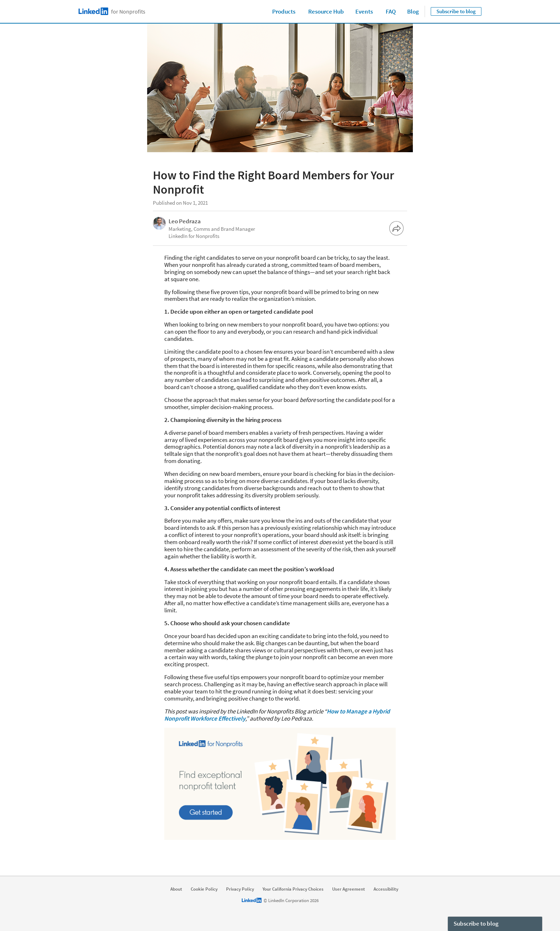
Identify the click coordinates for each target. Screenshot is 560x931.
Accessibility (386, 889)
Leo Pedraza (185, 221)
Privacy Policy (240, 889)
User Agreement (349, 889)
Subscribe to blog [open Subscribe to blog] (476, 923)
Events (364, 11)
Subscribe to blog (456, 11)
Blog (413, 11)
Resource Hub (326, 11)
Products (284, 11)
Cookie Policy (204, 889)
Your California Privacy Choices (293, 889)
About (176, 889)
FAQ (391, 11)
